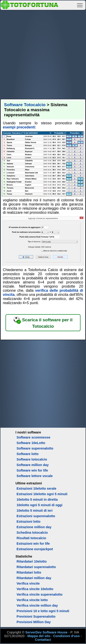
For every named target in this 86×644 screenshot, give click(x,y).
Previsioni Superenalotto (36, 616)
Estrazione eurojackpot (35, 549)
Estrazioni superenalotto (36, 516)
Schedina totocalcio (32, 533)
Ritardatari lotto (29, 572)
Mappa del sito (39, 636)
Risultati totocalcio (31, 538)
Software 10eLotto (31, 443)
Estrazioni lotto (28, 522)
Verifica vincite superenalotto (39, 594)
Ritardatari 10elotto (32, 561)
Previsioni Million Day (34, 622)
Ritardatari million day (34, 578)
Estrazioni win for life (33, 544)
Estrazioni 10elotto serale (36, 489)
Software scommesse (33, 437)
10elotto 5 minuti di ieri (35, 511)
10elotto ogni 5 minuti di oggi (39, 505)
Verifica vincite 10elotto (35, 589)
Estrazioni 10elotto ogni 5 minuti (42, 494)
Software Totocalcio (25, 105)
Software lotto (28, 454)
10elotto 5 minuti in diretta (37, 500)
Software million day (33, 465)
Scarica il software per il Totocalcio (43, 323)
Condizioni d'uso (66, 636)
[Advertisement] (43, 54)
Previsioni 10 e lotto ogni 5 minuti (43, 611)
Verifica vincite (28, 583)
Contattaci (43, 640)
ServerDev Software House (46, 632)
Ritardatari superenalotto (36, 567)
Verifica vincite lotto (32, 600)
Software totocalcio (32, 459)
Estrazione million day (34, 527)
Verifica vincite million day (37, 605)
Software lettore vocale (35, 476)
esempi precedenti (19, 127)
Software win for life (32, 470)
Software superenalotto (35, 448)
